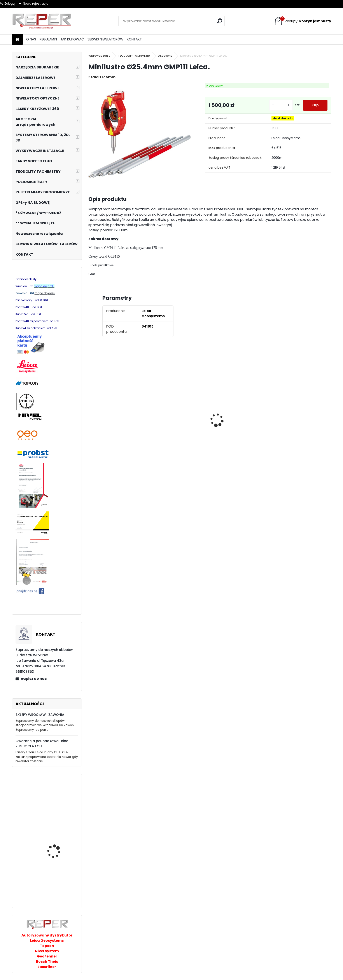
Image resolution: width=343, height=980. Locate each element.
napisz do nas (34, 679)
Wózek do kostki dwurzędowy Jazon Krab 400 (59, 885)
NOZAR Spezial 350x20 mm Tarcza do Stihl (296, 427)
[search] (220, 21)
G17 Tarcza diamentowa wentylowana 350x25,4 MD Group (175, 439)
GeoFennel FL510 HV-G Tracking (57, 855)
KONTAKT (134, 39)
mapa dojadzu (45, 293)
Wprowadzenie (99, 56)
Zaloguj (10, 3)
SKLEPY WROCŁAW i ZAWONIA (40, 715)
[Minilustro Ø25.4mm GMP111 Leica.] (139, 134)
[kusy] (281, 105)
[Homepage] (17, 39)
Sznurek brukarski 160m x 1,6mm (240, 413)
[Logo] (42, 21)
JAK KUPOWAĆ (72, 39)
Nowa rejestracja (36, 3)
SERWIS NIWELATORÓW (105, 39)
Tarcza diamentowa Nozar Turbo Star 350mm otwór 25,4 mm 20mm (117, 424)
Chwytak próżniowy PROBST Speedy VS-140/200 (55, 803)
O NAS (31, 39)
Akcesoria (165, 56)
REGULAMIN (48, 39)
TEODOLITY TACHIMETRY (134, 56)
